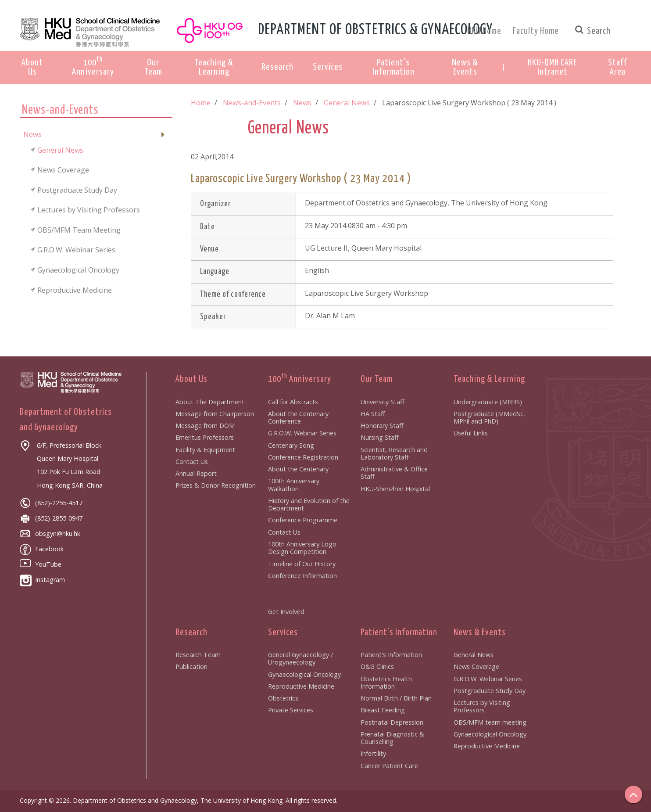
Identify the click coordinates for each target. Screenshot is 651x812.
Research (191, 632)
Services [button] (328, 67)
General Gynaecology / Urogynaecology (300, 658)
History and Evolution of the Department (309, 504)
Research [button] (277, 67)
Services (283, 632)
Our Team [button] (153, 67)
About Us (191, 379)
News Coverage (476, 666)
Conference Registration (303, 457)
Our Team (377, 379)
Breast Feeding (383, 710)
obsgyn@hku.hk (50, 534)
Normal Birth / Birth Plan (396, 698)
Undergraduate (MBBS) (488, 402)
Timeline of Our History (302, 564)
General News (347, 103)
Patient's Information (399, 632)
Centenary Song (291, 445)
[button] (552, 68)
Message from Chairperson (215, 414)
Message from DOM (205, 426)
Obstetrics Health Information (386, 683)
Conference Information (302, 576)
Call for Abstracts (293, 402)
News (302, 103)
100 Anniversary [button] (93, 66)
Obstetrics (283, 698)
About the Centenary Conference (298, 417)
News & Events (480, 632)
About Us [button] (32, 67)
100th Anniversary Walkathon (294, 485)
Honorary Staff (382, 426)
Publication (191, 666)
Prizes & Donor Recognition (216, 485)
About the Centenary (298, 469)
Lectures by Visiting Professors (482, 706)
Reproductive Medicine (301, 686)
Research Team (198, 655)
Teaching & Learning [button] (214, 67)
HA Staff (373, 414)
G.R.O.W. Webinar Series (302, 433)
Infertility (373, 753)
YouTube (41, 564)
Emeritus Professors (205, 437)
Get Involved (286, 612)
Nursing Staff (380, 437)
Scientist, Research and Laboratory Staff (394, 453)
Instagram (42, 580)
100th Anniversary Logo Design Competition (302, 548)
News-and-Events (252, 103)
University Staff (383, 402)
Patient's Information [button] (393, 67)
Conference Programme (303, 520)
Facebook (42, 549)
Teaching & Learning (489, 379)
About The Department (210, 402)
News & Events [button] (465, 67)
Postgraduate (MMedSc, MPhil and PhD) (489, 417)
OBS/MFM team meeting (490, 722)
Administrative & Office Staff (394, 473)
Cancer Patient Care (389, 766)
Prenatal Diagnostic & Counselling (392, 738)
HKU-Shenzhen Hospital (395, 489)
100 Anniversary (300, 379)
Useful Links (471, 433)
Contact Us (192, 462)
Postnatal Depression (392, 722)
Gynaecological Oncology (304, 674)
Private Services (291, 710)
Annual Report (196, 473)
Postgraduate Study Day (490, 691)
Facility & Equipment (205, 450)
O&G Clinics (377, 666)
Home (201, 103)
